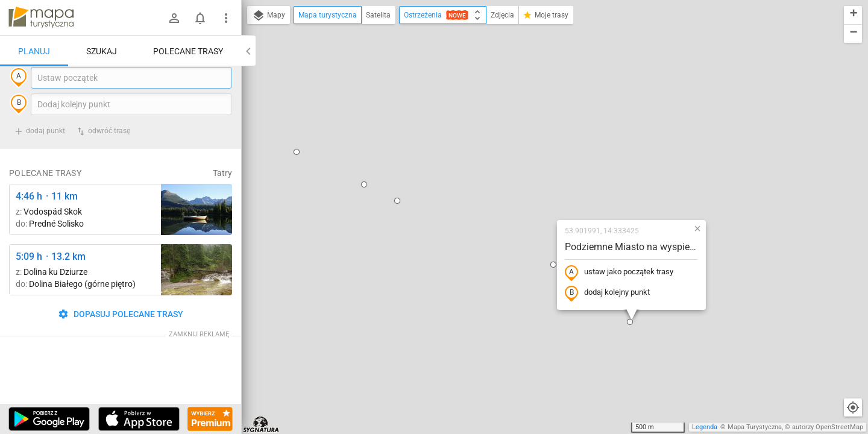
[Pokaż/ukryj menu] (226, 18)
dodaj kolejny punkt (530, 185)
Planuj (34, 51)
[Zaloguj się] (174, 18)
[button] (287, 77)
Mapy (269, 16)
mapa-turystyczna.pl (41, 17)
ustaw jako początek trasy (542, 165)
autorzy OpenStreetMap (828, 427)
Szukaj (102, 51)
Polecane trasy (188, 51)
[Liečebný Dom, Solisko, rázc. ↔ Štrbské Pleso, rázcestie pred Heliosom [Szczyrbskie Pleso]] (197, 234)
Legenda (705, 427)
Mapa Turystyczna (755, 427)
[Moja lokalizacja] (853, 407)
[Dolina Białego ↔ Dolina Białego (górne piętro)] (197, 294)
